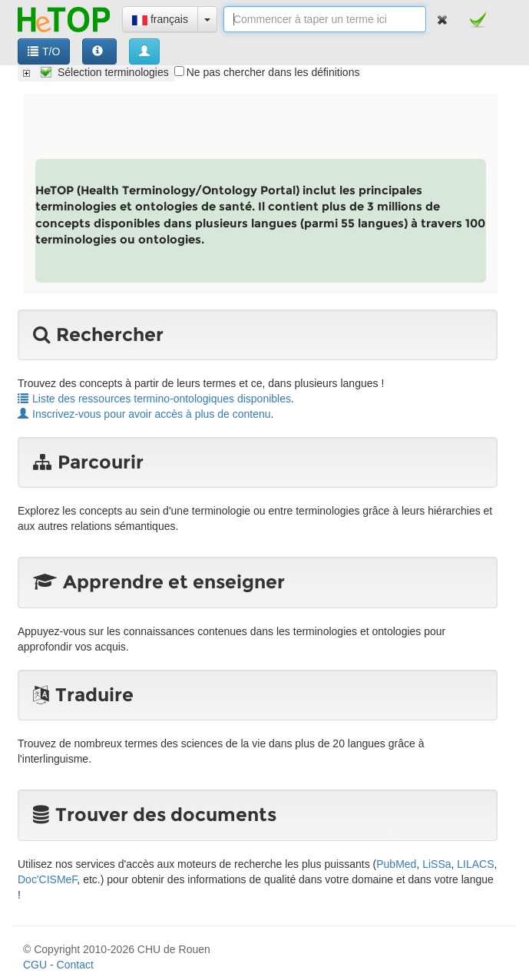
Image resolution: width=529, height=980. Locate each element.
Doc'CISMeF (47, 879)
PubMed (396, 864)
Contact (75, 965)
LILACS (475, 864)
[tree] (96, 72)
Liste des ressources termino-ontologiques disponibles (154, 399)
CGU (35, 965)
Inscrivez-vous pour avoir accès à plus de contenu (144, 414)
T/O (44, 51)
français (160, 19)
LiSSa (436, 864)
